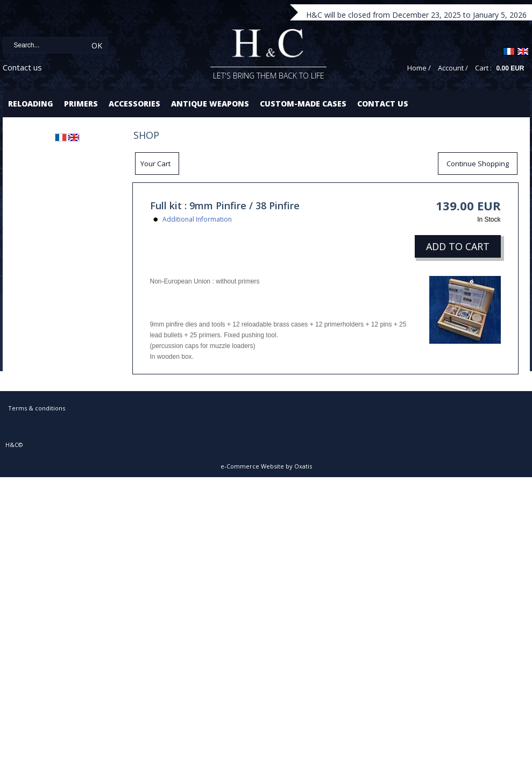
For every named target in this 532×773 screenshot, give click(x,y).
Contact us (22, 67)
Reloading (31, 104)
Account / (453, 68)
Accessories (134, 104)
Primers (81, 104)
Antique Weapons (210, 104)
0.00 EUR (510, 68)
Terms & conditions (37, 408)
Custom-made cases (303, 104)
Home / (419, 68)
